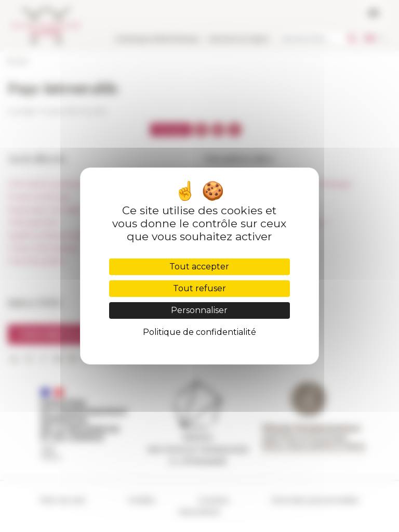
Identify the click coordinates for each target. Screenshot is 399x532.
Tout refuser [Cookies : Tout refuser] (199, 288)
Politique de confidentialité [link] (199, 332)
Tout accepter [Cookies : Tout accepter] (199, 267)
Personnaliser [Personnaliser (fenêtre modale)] (199, 310)
